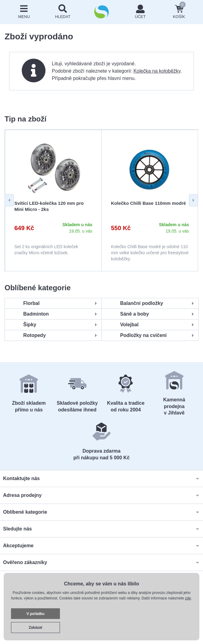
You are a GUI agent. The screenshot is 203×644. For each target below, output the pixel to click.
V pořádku (36, 614)
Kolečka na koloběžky (157, 71)
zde (188, 598)
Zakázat (35, 628)
